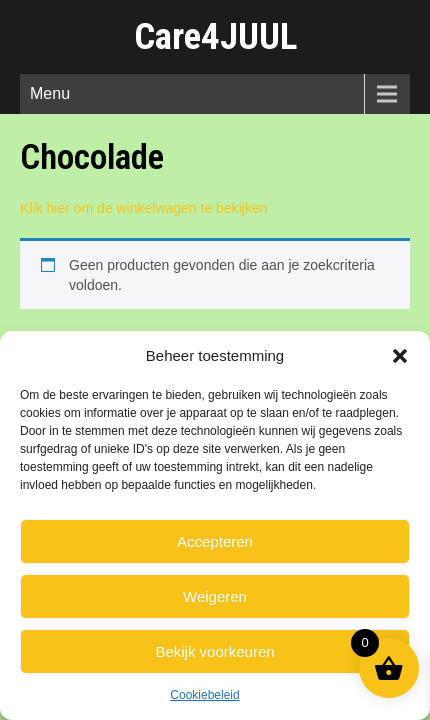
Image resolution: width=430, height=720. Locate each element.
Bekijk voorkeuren (214, 651)
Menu (50, 93)
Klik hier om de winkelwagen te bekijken (143, 208)
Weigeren (215, 596)
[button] (400, 356)
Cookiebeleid (204, 695)
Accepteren (215, 541)
